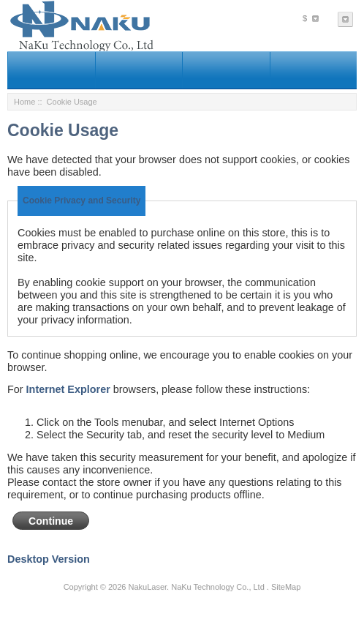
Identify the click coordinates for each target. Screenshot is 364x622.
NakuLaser (147, 587)
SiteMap (286, 587)
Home (24, 102)
